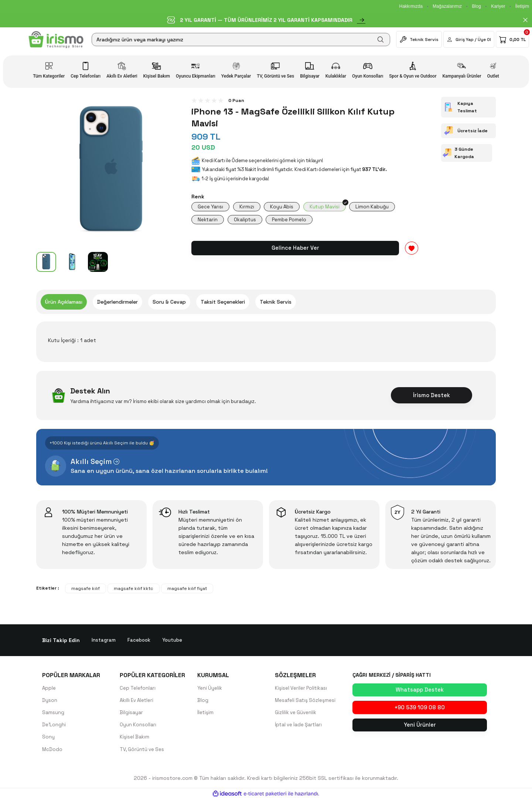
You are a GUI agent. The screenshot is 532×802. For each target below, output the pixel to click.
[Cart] (512, 39)
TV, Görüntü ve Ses (144, 752)
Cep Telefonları (139, 689)
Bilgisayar (132, 714)
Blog (477, 6)
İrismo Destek (432, 396)
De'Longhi (54, 727)
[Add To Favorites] (412, 251)
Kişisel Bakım (135, 739)
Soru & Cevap (169, 303)
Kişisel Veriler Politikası (303, 689)
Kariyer (498, 6)
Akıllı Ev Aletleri (138, 702)
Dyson (50, 702)
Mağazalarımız (447, 6)
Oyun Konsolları (139, 727)
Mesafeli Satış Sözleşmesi (307, 702)
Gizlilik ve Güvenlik (297, 714)
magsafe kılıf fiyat (187, 589)
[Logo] (56, 40)
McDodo (52, 752)
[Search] (241, 40)
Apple (49, 689)
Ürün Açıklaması (64, 303)
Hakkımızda (411, 6)
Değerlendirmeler (117, 303)
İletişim (522, 6)
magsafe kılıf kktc (134, 589)
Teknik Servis (276, 303)
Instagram (104, 641)
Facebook (140, 641)
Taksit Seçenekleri (223, 303)
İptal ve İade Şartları (300, 727)
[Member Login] (469, 39)
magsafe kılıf (86, 589)
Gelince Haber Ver (295, 250)
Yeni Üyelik (210, 689)
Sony (48, 739)
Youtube (174, 641)
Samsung (53, 714)
